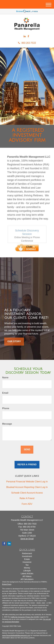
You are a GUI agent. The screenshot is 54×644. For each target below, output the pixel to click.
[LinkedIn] (25, 36)
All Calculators (27, 579)
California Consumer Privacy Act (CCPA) (25, 617)
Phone (6, 408)
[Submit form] (27, 450)
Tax (27, 565)
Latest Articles (27, 573)
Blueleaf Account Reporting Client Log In (27, 487)
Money (27, 568)
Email (5, 393)
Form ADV (27, 504)
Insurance (27, 562)
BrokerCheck (7, 584)
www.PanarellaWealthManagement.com (16, 635)
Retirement (27, 553)
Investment (27, 556)
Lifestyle (27, 571)
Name (5, 378)
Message (7, 424)
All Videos (27, 576)
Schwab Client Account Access (27, 493)
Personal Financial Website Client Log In (27, 482)
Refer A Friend (27, 498)
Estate (27, 559)
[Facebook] (28, 36)
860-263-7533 (27, 43)
